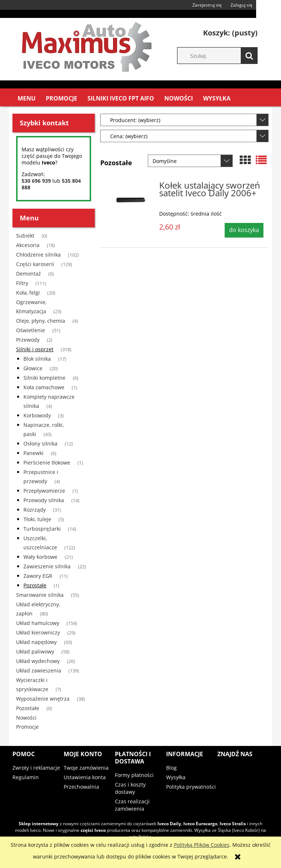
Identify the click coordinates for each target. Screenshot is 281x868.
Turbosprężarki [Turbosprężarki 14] (42, 529)
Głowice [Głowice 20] (33, 368)
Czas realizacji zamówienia (132, 805)
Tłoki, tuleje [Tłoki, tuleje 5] (37, 519)
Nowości (26, 718)
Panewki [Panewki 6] (33, 453)
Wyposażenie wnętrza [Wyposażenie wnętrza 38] (43, 699)
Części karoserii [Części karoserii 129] (35, 264)
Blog (171, 768)
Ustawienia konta (85, 777)
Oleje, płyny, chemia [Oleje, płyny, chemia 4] (41, 321)
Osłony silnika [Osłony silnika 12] (40, 444)
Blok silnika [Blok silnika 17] (37, 359)
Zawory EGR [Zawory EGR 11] (38, 576)
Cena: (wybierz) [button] (129, 136)
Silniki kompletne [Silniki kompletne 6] (44, 378)
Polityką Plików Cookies (202, 845)
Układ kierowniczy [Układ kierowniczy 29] (38, 632)
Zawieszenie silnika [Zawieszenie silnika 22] (47, 566)
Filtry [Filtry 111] (22, 283)
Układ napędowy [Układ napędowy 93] (36, 642)
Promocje (27, 727)
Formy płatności (134, 775)
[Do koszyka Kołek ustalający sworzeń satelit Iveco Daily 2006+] (244, 230)
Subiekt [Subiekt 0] (25, 236)
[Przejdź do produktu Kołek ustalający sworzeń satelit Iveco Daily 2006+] (131, 201)
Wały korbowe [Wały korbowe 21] (40, 557)
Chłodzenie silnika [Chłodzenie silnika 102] (38, 255)
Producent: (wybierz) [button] (135, 120)
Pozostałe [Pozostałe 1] (35, 585)
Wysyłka (176, 777)
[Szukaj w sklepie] (221, 56)
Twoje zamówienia (86, 768)
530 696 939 (36, 181)
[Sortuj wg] (190, 161)
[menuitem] (27, 98)
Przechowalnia (81, 787)
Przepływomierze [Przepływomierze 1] (44, 491)
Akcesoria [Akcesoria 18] (28, 245)
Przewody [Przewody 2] (28, 340)
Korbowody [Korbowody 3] (37, 415)
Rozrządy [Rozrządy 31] (35, 510)
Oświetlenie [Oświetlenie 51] (31, 330)
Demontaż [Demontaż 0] (29, 274)
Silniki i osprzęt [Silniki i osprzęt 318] (35, 349)
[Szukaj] (249, 56)
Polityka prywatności (191, 787)
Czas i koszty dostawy (130, 788)
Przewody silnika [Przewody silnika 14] (44, 500)
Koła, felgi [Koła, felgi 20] (28, 293)
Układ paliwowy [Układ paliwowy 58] (35, 651)
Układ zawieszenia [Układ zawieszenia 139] (39, 670)
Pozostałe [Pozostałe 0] (28, 708)
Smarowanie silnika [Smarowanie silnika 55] (40, 595)
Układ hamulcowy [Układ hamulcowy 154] (38, 623)
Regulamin (26, 777)
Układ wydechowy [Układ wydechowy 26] (38, 661)
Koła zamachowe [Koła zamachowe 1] (44, 387)
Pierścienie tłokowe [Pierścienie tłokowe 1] (47, 463)
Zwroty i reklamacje (36, 768)
